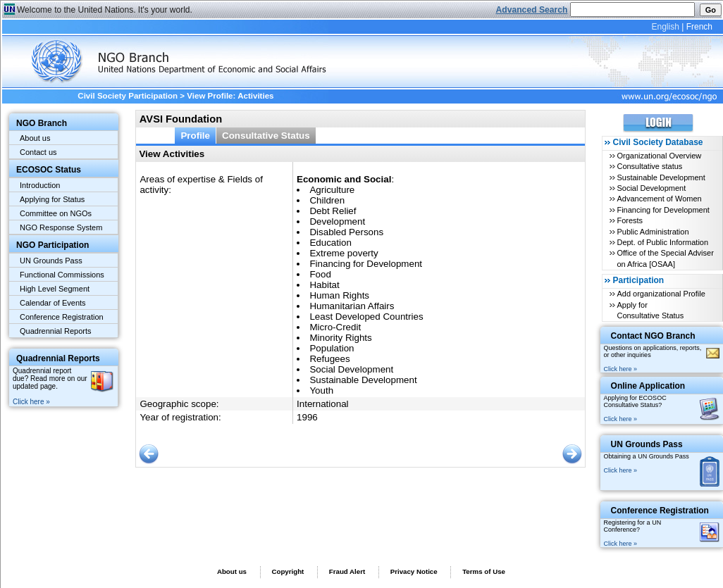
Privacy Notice (414, 571)
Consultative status (649, 166)
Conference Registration (62, 317)
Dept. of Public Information (662, 242)
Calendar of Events (53, 303)
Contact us (38, 152)
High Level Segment (55, 289)
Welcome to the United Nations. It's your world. (105, 10)
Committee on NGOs (56, 213)
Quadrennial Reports (56, 331)
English (665, 27)
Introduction (40, 185)
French (699, 27)
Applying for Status (52, 199)
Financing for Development (663, 210)
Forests (630, 220)
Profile (195, 136)
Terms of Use (484, 571)
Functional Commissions (62, 275)
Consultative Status (266, 136)
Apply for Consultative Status (650, 310)
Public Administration (653, 232)
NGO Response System (61, 227)
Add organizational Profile (661, 294)
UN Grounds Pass (51, 261)
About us (35, 138)
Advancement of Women (659, 199)
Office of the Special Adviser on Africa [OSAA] (665, 258)
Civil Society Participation (128, 96)
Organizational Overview (659, 156)
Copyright (288, 571)
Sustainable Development (661, 177)
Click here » (31, 402)
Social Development (651, 188)
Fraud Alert (347, 571)
